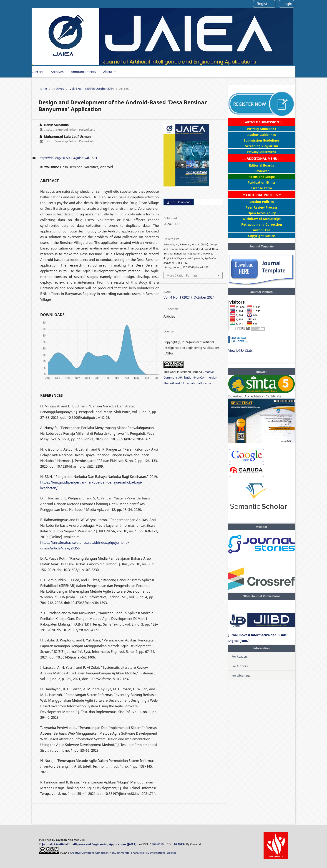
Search (285, 72)
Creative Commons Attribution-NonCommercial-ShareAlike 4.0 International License (190, 377)
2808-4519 (157, 844)
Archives (57, 72)
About (108, 72)
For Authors (240, 666)
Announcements (83, 72)
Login (287, 4)
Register (264, 4)
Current (38, 72)
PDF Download (180, 202)
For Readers (240, 656)
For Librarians (241, 676)
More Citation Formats (182, 275)
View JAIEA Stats (240, 350)
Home (43, 89)
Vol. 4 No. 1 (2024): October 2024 (92, 89)
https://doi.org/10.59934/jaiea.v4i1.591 (68, 158)
